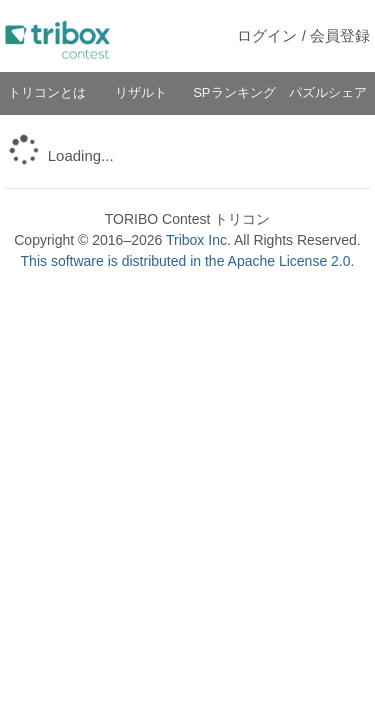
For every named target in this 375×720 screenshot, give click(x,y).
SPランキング (234, 92)
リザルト (141, 92)
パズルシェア (328, 92)
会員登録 (340, 35)
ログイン (267, 35)
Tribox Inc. (198, 240)
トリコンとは (47, 92)
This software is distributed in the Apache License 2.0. (188, 261)
